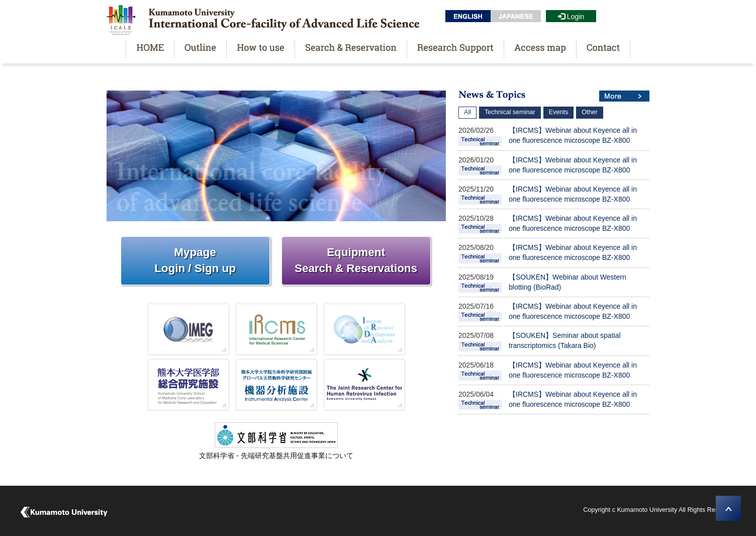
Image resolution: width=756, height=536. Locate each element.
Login (571, 17)
